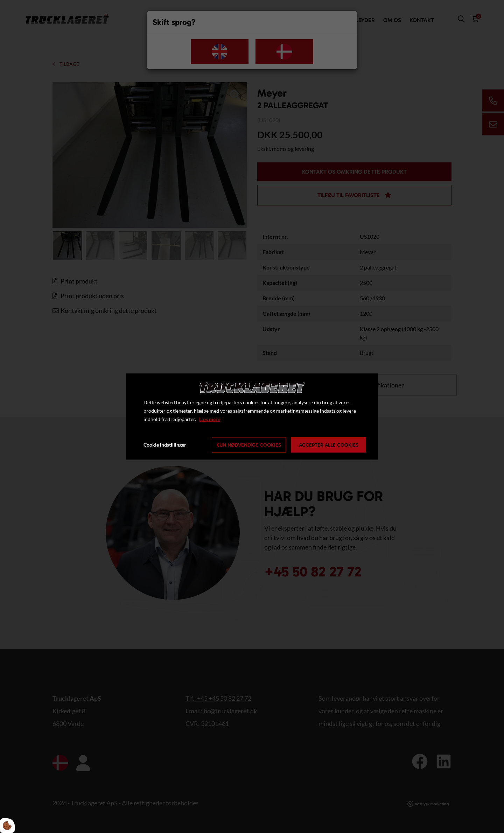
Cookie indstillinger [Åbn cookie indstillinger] (165, 445)
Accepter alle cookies (329, 445)
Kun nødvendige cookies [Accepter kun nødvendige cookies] (249, 445)
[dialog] (252, 416)
